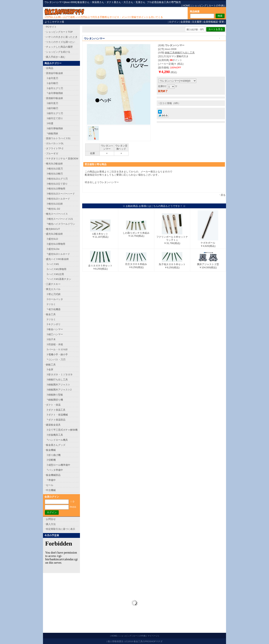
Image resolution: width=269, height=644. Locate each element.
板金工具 (51, 314)
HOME (187, 6)
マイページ (153, 636)
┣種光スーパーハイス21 (59, 219)
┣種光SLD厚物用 (56, 189)
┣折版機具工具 (54, 435)
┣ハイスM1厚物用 (56, 269)
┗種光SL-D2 (53, 209)
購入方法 (51, 524)
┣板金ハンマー (54, 329)
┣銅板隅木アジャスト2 (59, 390)
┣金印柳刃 (52, 83)
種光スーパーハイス (57, 214)
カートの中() (216, 6)
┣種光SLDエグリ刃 (57, 179)
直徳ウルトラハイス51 (58, 138)
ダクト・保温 (53, 405)
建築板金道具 (53, 425)
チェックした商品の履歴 (59, 47)
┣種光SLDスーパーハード (60, 194)
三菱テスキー (53, 284)
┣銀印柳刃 (52, 108)
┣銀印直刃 (52, 103)
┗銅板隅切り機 (54, 400)
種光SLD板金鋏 (54, 164)
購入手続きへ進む (56, 57)
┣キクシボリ (53, 324)
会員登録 (185, 22)
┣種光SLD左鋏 (54, 204)
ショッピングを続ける (58, 52)
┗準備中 (51, 480)
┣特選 (50, 123)
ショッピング (199, 6)
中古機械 (51, 490)
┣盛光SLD (52, 239)
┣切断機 (51, 460)
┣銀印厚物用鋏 (54, 128)
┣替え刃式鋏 (53, 294)
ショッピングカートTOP (59, 32)
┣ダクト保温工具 (56, 410)
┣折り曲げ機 (53, 455)
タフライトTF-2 (55, 148)
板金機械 (51, 450)
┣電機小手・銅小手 (57, 355)
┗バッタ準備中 (54, 470)
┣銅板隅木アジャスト (58, 385)
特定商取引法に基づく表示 (61, 529)
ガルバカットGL (55, 143)
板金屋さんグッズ (56, 445)
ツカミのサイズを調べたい (61, 42)
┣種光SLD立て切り (57, 184)
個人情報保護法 (115, 641)
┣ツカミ (51, 304)
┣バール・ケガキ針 (57, 349)
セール (50, 485)
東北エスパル (53, 289)
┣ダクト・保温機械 (57, 415)
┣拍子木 (51, 339)
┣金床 (50, 369)
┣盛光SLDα (53, 249)
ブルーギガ (52, 153)
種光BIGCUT (53, 229)
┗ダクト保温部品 (56, 420)
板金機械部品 (53, 475)
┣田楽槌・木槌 (54, 344)
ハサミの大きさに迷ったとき (62, 37)
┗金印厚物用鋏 (54, 93)
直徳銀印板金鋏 (54, 98)
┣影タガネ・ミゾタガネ (59, 374)
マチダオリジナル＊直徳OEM (62, 159)
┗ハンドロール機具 (57, 440)
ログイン (174, 22)
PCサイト (51, 27)
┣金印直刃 (52, 78)
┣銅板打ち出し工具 (57, 380)
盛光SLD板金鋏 (54, 234)
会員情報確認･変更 (214, 22)
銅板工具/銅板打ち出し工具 (180, 53)
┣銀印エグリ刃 (54, 113)
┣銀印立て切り (54, 118)
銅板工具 (51, 365)
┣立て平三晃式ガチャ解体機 (62, 430)
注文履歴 (197, 22)
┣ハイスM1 (52, 264)
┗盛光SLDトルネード (58, 254)
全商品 (50, 68)
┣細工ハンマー (54, 334)
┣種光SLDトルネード (58, 199)
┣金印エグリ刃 (54, 88)
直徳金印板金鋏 (54, 73)
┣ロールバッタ (54, 299)
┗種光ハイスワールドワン (61, 224)
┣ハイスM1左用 (55, 274)
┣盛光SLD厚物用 (56, 244)
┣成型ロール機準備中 (58, 465)
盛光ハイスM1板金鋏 (57, 259)
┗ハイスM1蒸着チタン (59, 279)
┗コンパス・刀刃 (56, 360)
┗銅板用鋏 (52, 133)
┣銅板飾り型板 (54, 395)
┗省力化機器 (53, 309)
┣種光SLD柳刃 (54, 174)
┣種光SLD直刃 (54, 169)
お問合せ (51, 519)
